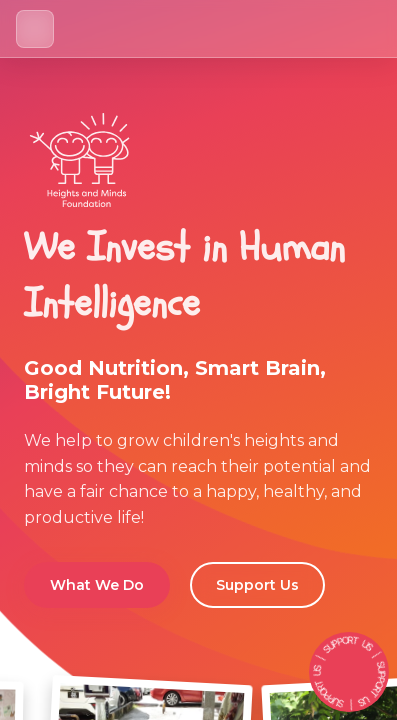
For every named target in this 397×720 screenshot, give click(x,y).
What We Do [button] (97, 585)
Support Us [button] (257, 585)
